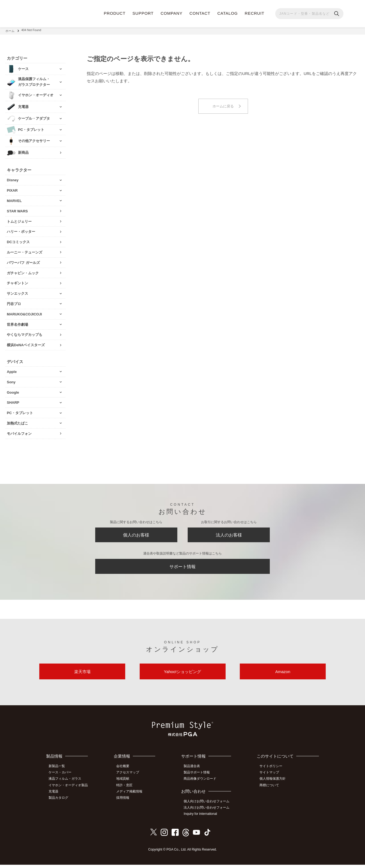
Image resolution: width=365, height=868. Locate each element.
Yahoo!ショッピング (182, 675)
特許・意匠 (127, 789)
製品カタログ (60, 801)
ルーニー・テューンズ (25, 251)
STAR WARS (17, 209)
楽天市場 (82, 675)
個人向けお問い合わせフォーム (209, 805)
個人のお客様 (136, 534)
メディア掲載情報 (132, 795)
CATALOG (228, 13)
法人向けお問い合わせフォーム (209, 812)
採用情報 (125, 801)
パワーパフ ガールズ (23, 261)
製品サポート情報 (199, 777)
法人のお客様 (229, 534)
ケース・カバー (62, 777)
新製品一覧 (58, 771)
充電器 (55, 795)
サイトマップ (271, 777)
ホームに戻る (223, 105)
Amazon (283, 675)
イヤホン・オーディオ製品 (70, 789)
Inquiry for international (202, 818)
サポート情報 (182, 568)
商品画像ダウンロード (202, 783)
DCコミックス (18, 240)
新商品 (23, 151)
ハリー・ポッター (21, 230)
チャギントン (17, 281)
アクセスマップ (130, 777)
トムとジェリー (19, 220)
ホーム (10, 30)
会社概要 (125, 771)
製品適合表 (194, 771)
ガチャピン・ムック (23, 271)
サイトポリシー (272, 771)
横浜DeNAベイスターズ (26, 343)
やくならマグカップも (25, 333)
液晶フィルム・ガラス (67, 783)
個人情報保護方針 (274, 783)
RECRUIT (255, 13)
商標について (271, 789)
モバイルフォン (19, 432)
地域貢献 (125, 783)
